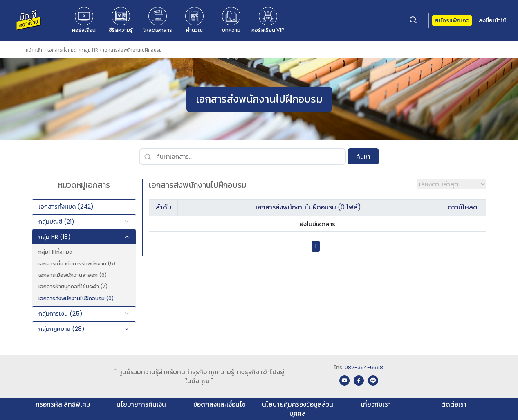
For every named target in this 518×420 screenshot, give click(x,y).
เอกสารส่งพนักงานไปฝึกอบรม (132, 50)
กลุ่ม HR (90, 50)
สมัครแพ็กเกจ (452, 20)
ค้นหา (363, 156)
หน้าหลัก (34, 50)
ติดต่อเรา (454, 404)
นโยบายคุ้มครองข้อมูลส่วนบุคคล (298, 409)
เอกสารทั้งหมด (62, 50)
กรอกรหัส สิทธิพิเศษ (63, 404)
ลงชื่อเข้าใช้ (492, 20)
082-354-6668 (364, 367)
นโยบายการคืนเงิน (141, 404)
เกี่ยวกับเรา (376, 404)
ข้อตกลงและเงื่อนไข (220, 404)
